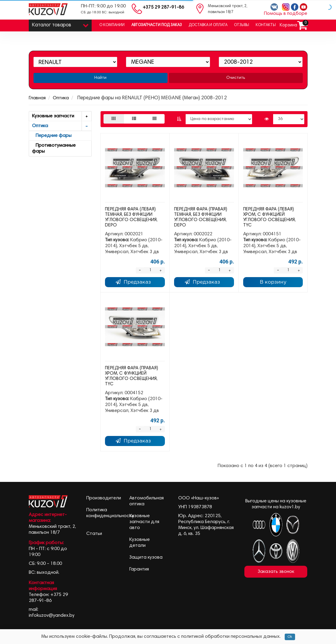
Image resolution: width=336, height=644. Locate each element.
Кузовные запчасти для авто (144, 522)
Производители (104, 498)
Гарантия (139, 569)
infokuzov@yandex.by (52, 616)
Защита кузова (146, 557)
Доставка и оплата (208, 25)
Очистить (236, 78)
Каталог (60, 24)
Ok (290, 637)
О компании (112, 25)
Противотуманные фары (54, 148)
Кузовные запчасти (62, 116)
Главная (37, 98)
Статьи (94, 534)
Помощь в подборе (286, 14)
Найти (100, 78)
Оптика (61, 98)
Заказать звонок (276, 572)
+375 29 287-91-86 (163, 8)
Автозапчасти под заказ (157, 25)
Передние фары (52, 136)
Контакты (266, 25)
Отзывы (242, 25)
